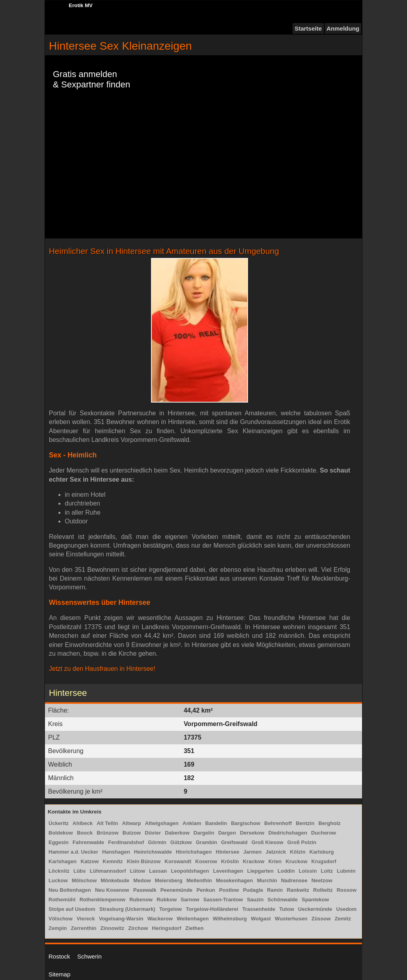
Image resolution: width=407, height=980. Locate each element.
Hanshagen (116, 852)
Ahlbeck (83, 823)
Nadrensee (294, 880)
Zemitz (343, 919)
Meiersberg (169, 880)
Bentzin (305, 823)
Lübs (80, 871)
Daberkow (177, 833)
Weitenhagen (193, 919)
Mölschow (84, 880)
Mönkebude (115, 880)
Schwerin (89, 956)
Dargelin (204, 833)
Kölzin (298, 852)
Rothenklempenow (103, 900)
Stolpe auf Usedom (72, 909)
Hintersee (228, 852)
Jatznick (276, 852)
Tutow (287, 909)
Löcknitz (59, 871)
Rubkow (167, 900)
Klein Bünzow (144, 861)
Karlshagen (63, 861)
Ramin (275, 890)
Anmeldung (343, 28)
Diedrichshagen (288, 833)
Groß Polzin (302, 842)
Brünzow (108, 833)
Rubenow (141, 900)
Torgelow (171, 909)
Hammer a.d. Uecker (73, 852)
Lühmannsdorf (108, 871)
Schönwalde (283, 900)
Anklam (192, 823)
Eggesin (59, 842)
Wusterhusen (291, 919)
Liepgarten (260, 871)
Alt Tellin (107, 823)
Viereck (86, 919)
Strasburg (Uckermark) (127, 909)
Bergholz (329, 823)
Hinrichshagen (194, 852)
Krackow (254, 861)
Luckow (58, 880)
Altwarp (132, 823)
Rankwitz (298, 890)
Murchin (267, 880)
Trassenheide (259, 909)
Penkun (206, 890)
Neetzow (322, 880)
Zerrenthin (83, 928)
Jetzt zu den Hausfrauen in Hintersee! (102, 669)
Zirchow (138, 928)
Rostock (59, 956)
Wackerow (160, 919)
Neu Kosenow (112, 890)
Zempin (58, 928)
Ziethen (194, 928)
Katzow (90, 861)
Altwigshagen (162, 823)
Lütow (138, 871)
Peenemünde (176, 890)
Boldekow (61, 833)
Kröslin (230, 861)
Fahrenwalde (88, 842)
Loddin (286, 871)
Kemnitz (113, 861)
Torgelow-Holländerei (212, 909)
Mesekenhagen (234, 880)
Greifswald (234, 842)
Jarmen (252, 852)
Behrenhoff (278, 823)
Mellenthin (199, 880)
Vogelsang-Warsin (121, 919)
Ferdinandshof (126, 842)
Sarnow (190, 900)
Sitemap (59, 974)
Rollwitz (323, 890)
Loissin (308, 871)
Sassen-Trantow (223, 900)
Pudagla (253, 890)
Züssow (321, 919)
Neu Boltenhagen (70, 890)
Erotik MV (81, 5)
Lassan (158, 871)
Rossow (347, 890)
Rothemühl (62, 900)
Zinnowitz (112, 928)
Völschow (61, 919)
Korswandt (178, 861)
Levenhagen (228, 871)
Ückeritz (59, 823)
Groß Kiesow (267, 842)
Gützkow (181, 842)
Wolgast (261, 919)
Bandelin (216, 823)
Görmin (157, 842)
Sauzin (255, 900)
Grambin (206, 842)
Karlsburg (322, 852)
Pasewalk (145, 890)
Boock (85, 833)
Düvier (153, 833)
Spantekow (315, 900)
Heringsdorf (167, 928)
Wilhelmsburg (230, 919)
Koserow (206, 861)
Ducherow (324, 833)
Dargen (227, 833)
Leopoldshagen (190, 871)
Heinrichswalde (153, 852)
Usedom (346, 909)
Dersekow (252, 833)
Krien (275, 861)
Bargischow (246, 823)
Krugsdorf (324, 861)
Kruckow (296, 861)
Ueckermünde (315, 909)
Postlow (229, 890)
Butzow (132, 833)
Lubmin (346, 871)
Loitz (327, 871)
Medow (142, 880)
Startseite (308, 28)
